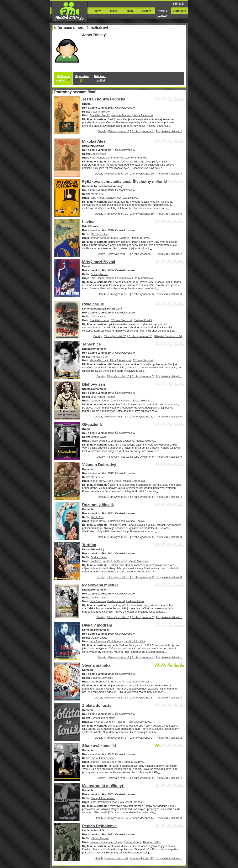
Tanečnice (91, 344)
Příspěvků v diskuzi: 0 (169, 214)
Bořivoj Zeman (100, 274)
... (170, 126)
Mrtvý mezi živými (99, 262)
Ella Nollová (130, 198)
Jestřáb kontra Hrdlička (104, 99)
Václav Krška (99, 154)
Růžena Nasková (143, 360)
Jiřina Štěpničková (120, 360)
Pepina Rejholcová (99, 826)
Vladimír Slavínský (102, 678)
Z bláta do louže (97, 705)
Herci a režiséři (163, 14)
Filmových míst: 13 (117, 417)
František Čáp (99, 357)
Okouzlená (92, 424)
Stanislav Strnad (120, 682)
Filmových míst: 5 (119, 294)
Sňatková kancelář (99, 746)
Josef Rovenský (99, 802)
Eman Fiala (117, 802)
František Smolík (100, 115)
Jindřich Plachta (115, 722)
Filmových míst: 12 (118, 778)
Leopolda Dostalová (123, 441)
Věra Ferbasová (99, 682)
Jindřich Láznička (134, 641)
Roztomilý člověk (98, 505)
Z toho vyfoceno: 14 (142, 818)
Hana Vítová (97, 198)
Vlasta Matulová (138, 561)
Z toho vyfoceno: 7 (143, 254)
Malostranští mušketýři (103, 786)
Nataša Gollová (141, 401)
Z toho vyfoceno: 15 (140, 336)
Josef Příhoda (134, 802)
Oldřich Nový (114, 198)
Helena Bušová (140, 238)
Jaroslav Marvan (121, 115)
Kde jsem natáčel (100, 78)
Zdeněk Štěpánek (136, 158)
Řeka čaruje (93, 304)
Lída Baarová (119, 561)
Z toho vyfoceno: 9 (143, 457)
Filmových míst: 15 (118, 617)
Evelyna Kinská (143, 320)
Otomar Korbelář (100, 238)
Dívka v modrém (97, 625)
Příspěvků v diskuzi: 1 (169, 376)
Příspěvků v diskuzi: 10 (168, 336)
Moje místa (82, 78)
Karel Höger (97, 158)
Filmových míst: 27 (117, 738)
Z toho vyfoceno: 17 (142, 698)
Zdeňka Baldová (121, 401)
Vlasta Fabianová (143, 115)
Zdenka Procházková (118, 278)
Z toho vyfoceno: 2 (143, 131)
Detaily (102, 131)
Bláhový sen (94, 384)
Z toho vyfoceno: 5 (143, 497)
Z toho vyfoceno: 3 (143, 294)
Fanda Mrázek (133, 842)
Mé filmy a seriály (63, 78)
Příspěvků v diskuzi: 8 (169, 174)
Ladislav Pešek (116, 521)
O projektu (179, 11)
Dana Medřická (114, 158)
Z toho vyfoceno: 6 (143, 778)
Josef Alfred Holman (103, 397)
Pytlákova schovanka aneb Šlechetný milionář (125, 181)
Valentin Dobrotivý (99, 465)
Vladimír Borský (100, 112)
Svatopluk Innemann (103, 718)
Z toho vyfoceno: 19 (142, 214)
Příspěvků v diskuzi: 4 (169, 497)
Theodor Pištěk (140, 682)
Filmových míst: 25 (117, 174)
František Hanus (100, 320)
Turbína (89, 545)
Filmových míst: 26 (118, 376)
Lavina (88, 222)
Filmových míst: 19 (118, 577)
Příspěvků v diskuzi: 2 (169, 131)
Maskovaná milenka (100, 585)
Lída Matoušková (142, 278)
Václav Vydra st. (99, 441)
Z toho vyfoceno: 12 (142, 417)
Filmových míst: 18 (118, 254)
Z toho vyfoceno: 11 (142, 858)
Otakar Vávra (99, 437)
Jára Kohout (97, 722)
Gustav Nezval (116, 601)
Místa (114, 11)
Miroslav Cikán (100, 234)
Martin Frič (97, 194)
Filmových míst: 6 (119, 537)
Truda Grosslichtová (138, 722)
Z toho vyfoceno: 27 (142, 738)
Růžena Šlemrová (121, 320)
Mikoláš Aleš (94, 141)
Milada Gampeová (134, 481)
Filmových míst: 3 (119, 131)
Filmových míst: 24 (117, 818)
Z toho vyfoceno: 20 (142, 174)
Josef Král (116, 762)
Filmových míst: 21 (117, 214)
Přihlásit (178, 4)
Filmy (97, 11)
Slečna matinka (96, 665)
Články (146, 11)
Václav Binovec (100, 838)
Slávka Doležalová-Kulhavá (106, 842)
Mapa (130, 11)
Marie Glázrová (120, 238)
